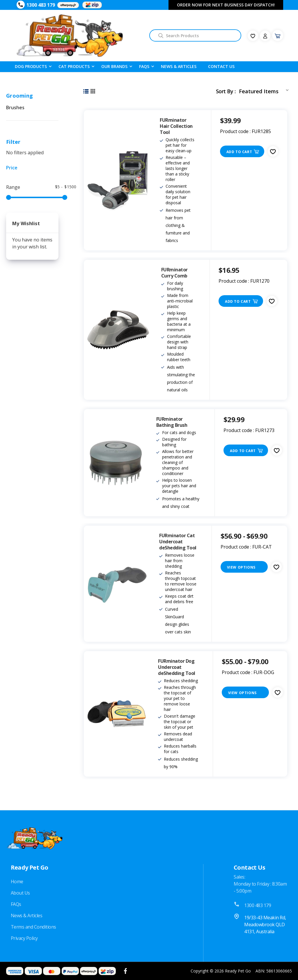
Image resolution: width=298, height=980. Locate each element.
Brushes (15, 108)
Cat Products (74, 66)
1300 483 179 (41, 5)
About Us (20, 893)
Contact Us (221, 66)
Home (17, 882)
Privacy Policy (24, 938)
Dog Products (31, 66)
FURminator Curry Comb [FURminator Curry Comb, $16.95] (174, 273)
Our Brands (114, 66)
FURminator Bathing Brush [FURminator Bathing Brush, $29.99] (172, 422)
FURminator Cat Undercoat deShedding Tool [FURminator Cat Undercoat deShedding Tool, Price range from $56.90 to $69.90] (178, 542)
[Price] (32, 168)
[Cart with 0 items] (278, 35)
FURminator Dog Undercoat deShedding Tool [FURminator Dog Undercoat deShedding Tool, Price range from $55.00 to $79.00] (177, 667)
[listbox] (265, 90)
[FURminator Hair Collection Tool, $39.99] (117, 180)
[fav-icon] (253, 36)
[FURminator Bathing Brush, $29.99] (116, 463)
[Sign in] (265, 36)
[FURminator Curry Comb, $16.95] (118, 330)
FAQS (144, 66)
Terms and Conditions (33, 927)
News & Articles (179, 66)
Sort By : (226, 91)
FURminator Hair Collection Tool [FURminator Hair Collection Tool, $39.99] (176, 126)
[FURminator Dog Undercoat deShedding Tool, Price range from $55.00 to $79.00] (117, 714)
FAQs (16, 904)
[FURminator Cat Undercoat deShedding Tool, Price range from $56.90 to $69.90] (117, 584)
